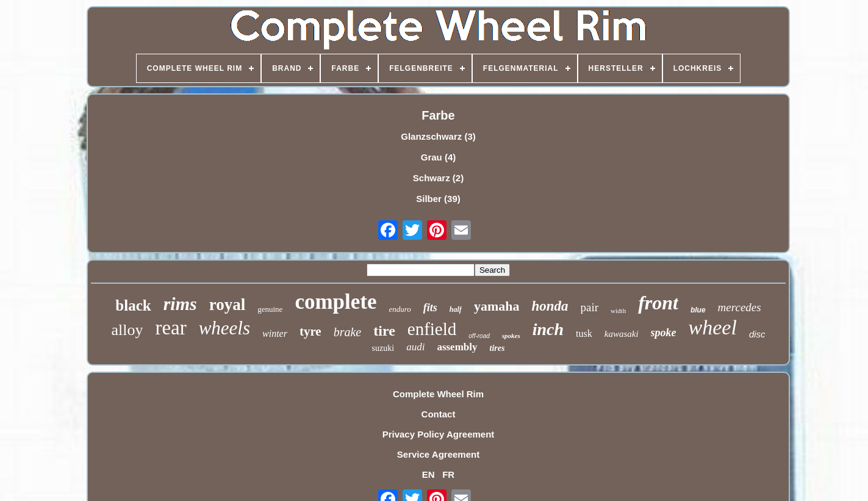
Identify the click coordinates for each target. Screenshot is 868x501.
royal (228, 305)
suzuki (383, 348)
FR (448, 474)
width (618, 311)
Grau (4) (439, 157)
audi (415, 347)
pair (590, 307)
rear (170, 328)
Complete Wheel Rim (438, 394)
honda (550, 306)
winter (275, 333)
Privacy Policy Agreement (439, 434)
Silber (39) (438, 199)
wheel (713, 327)
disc (757, 334)
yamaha (497, 306)
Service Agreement (438, 454)
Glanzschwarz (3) (438, 136)
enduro (400, 309)
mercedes (740, 307)
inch (548, 329)
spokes (511, 336)
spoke (664, 333)
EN (429, 474)
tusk (584, 333)
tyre (310, 331)
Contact (439, 414)
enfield (432, 329)
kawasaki (622, 334)
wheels (224, 328)
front (658, 303)
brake (348, 332)
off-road (479, 336)
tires (497, 348)
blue (698, 310)
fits (430, 308)
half (456, 309)
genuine (270, 309)
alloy (127, 330)
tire (384, 331)
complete (335, 302)
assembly (457, 347)
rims (180, 304)
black (133, 305)
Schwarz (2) (438, 178)
